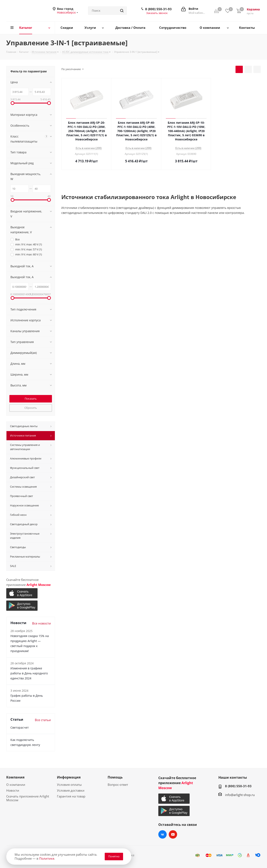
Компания (15, 777)
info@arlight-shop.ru (240, 795)
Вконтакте (162, 834)
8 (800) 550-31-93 (158, 9)
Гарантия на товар (71, 796)
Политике (47, 858)
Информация (69, 777)
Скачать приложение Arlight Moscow (28, 798)
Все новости (42, 623)
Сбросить (31, 408)
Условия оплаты (69, 785)
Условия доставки (71, 790)
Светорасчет (20, 727)
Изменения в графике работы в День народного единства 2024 (29, 673)
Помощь (115, 777)
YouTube (173, 834)
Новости (13, 790)
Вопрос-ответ (118, 785)
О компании (16, 785)
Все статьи (43, 720)
